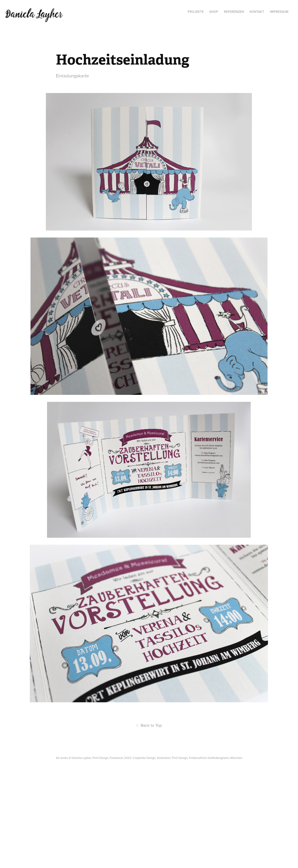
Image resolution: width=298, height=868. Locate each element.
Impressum (279, 12)
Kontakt (257, 12)
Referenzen (234, 12)
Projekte (196, 12)
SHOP (214, 12)
